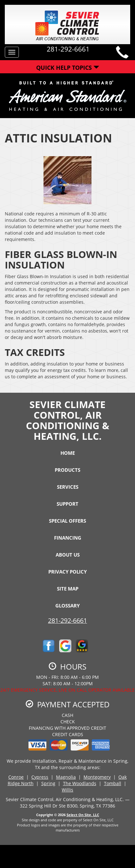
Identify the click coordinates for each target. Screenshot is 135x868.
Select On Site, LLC (83, 815)
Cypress (40, 777)
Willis (67, 790)
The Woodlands (80, 783)
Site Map (68, 589)
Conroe (16, 777)
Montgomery (97, 777)
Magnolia (66, 777)
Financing (68, 538)
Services (68, 487)
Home (68, 453)
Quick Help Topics (68, 68)
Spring (48, 783)
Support (67, 504)
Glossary (67, 606)
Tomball (113, 783)
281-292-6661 (67, 620)
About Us (68, 555)
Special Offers (67, 521)
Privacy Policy (67, 572)
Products (67, 470)
